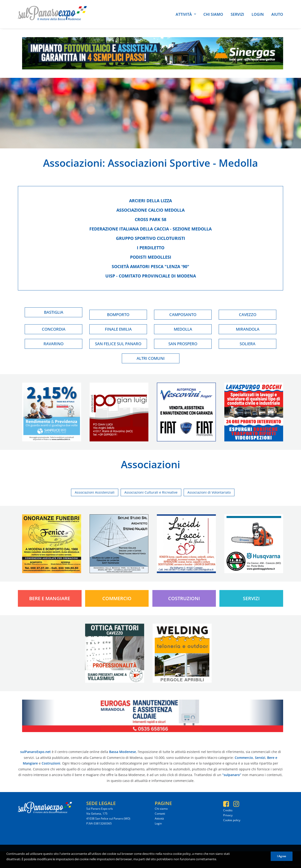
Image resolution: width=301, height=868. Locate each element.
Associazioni (73, 163)
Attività (186, 14)
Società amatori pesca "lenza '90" (150, 266)
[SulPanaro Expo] (52, 14)
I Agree (282, 862)
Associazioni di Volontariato (209, 492)
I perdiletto (151, 248)
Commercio (117, 598)
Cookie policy (232, 820)
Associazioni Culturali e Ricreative (151, 492)
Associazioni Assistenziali (95, 492)
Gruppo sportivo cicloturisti (150, 238)
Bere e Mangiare (50, 598)
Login (258, 14)
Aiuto (277, 14)
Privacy (228, 815)
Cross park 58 (150, 219)
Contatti (160, 814)
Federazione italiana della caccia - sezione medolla (150, 229)
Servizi (237, 14)
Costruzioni (184, 598)
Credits (228, 810)
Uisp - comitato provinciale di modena (151, 276)
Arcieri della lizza (150, 201)
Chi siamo (213, 14)
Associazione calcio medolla (150, 210)
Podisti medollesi (151, 257)
